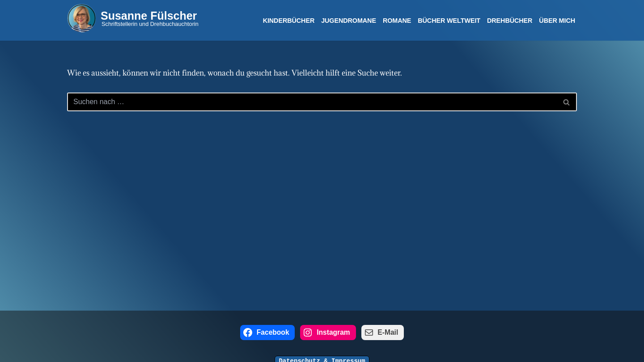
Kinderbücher (289, 21)
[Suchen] (312, 102)
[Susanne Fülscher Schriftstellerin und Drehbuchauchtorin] (133, 18)
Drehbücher (510, 21)
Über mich (557, 21)
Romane (397, 21)
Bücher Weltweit (449, 21)
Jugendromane (349, 21)
